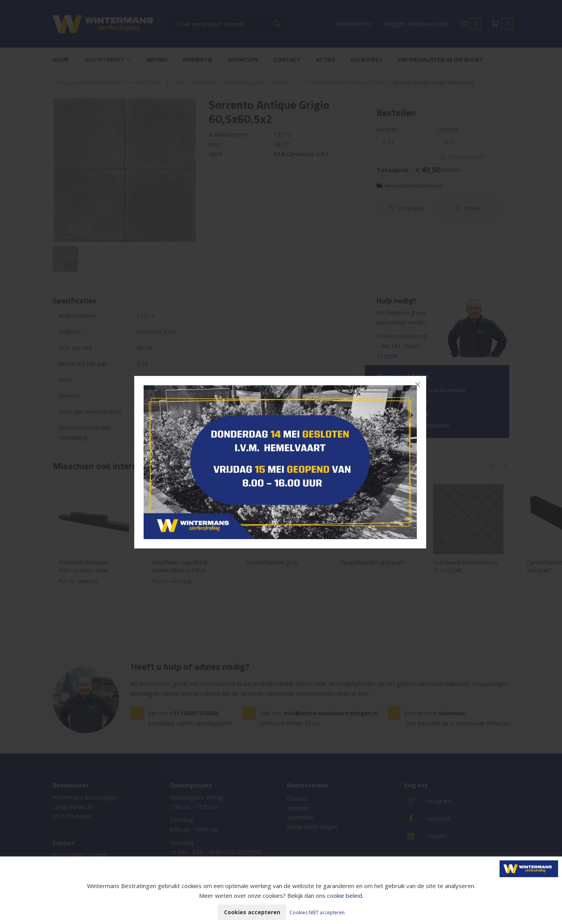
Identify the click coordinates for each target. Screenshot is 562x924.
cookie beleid (345, 896)
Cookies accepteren (252, 912)
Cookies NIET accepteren (317, 912)
